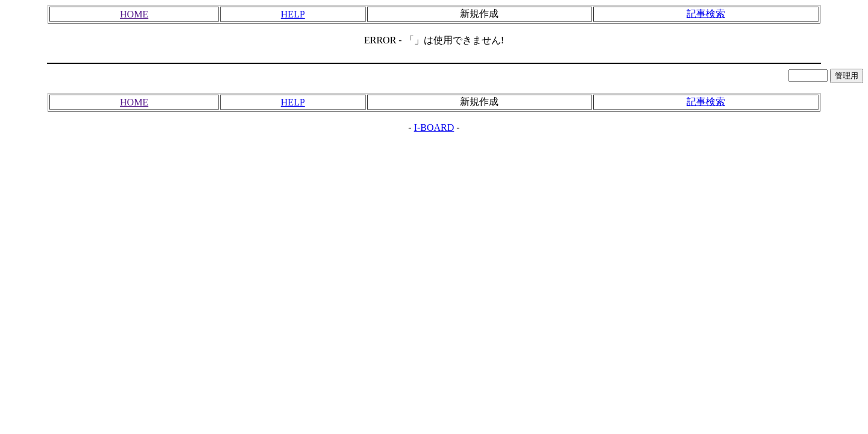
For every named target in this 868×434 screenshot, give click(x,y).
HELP (293, 14)
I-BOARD (434, 127)
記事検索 (706, 14)
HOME (134, 14)
